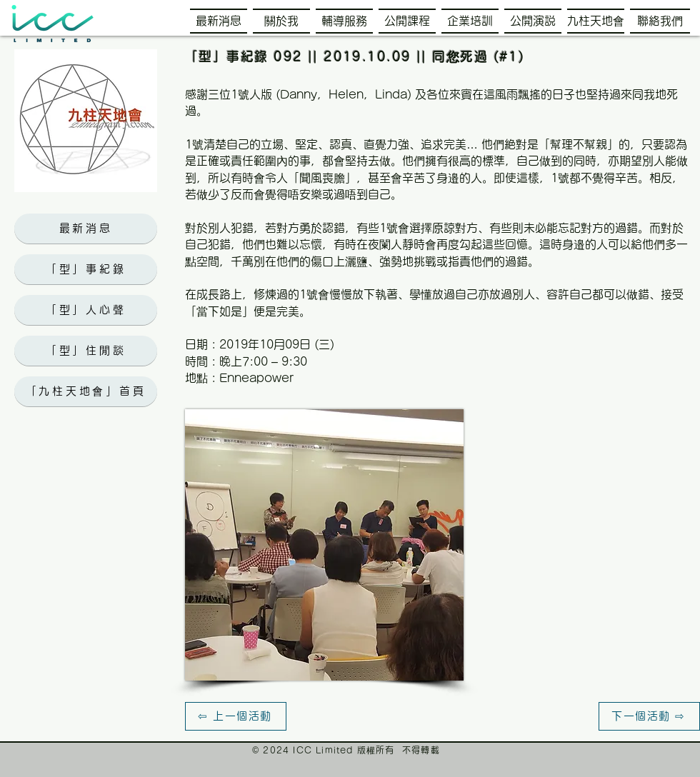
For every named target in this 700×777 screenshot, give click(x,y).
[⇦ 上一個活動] (236, 716)
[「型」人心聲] (86, 310)
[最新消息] (86, 229)
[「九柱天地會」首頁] (86, 391)
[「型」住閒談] (86, 351)
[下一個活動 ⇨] (649, 716)
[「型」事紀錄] (86, 269)
